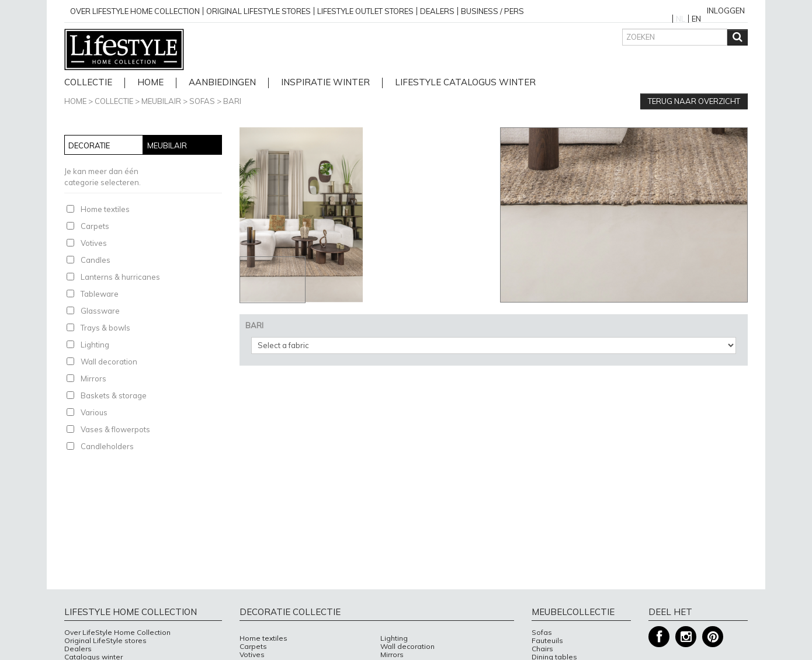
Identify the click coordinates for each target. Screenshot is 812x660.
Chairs (542, 649)
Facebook (659, 637)
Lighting (95, 345)
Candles (96, 260)
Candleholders (107, 446)
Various (94, 412)
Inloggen (726, 11)
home (150, 83)
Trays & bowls (105, 328)
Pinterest (713, 637)
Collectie (88, 83)
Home (75, 101)
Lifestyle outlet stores (365, 11)
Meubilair (161, 101)
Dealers (437, 11)
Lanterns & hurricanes (120, 277)
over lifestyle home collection (135, 11)
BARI (232, 101)
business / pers (492, 11)
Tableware (100, 294)
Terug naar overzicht (694, 101)
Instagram (686, 637)
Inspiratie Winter (325, 83)
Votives (94, 243)
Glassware (100, 311)
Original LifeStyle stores (105, 641)
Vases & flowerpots (115, 429)
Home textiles (105, 209)
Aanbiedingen (222, 83)
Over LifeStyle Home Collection (117, 633)
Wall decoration (109, 362)
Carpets (95, 226)
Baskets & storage (114, 395)
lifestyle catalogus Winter (465, 83)
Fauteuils (547, 641)
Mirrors (93, 378)
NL (681, 19)
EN (696, 19)
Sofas (202, 101)
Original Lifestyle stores (258, 11)
